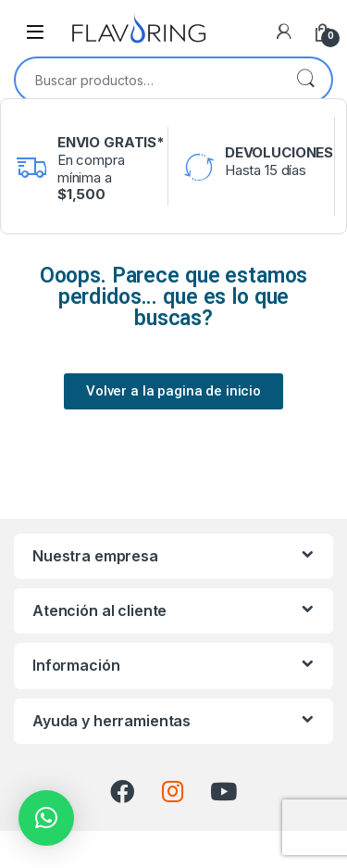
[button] (46, 818)
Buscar (305, 80)
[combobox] (148, 80)
